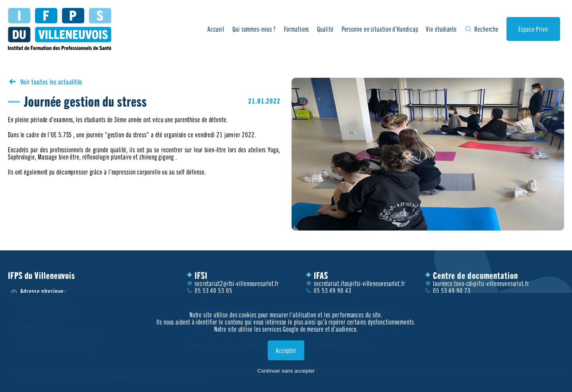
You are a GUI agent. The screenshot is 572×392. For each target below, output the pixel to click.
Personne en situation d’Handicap (380, 29)
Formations (297, 29)
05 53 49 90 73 (452, 290)
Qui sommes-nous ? (254, 29)
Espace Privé (533, 29)
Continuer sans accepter (286, 371)
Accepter (286, 350)
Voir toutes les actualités (51, 82)
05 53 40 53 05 (214, 290)
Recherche (486, 29)
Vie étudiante (441, 29)
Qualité (325, 29)
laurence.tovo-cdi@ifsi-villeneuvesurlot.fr (481, 283)
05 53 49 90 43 (333, 290)
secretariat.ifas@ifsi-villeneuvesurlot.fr (359, 283)
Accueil (216, 29)
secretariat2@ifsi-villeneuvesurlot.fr (237, 283)
